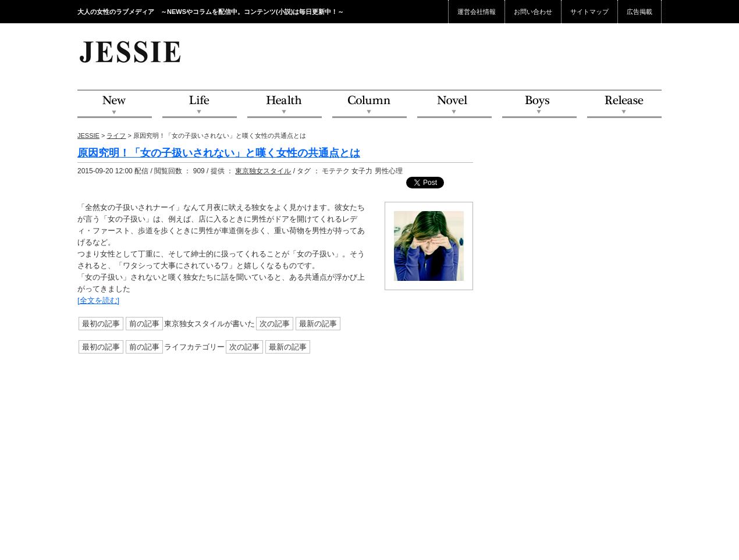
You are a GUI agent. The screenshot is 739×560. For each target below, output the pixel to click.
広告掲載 (639, 12)
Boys (539, 104)
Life (200, 104)
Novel (454, 104)
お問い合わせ (533, 12)
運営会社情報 (477, 12)
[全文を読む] (98, 300)
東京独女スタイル (263, 171)
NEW (115, 104)
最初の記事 (101, 324)
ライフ (116, 135)
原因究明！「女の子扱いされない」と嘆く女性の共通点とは (219, 153)
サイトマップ (589, 12)
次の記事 (275, 324)
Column (370, 104)
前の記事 (144, 324)
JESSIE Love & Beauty (131, 51)
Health (285, 104)
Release (624, 104)
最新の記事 (318, 324)
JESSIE (88, 135)
